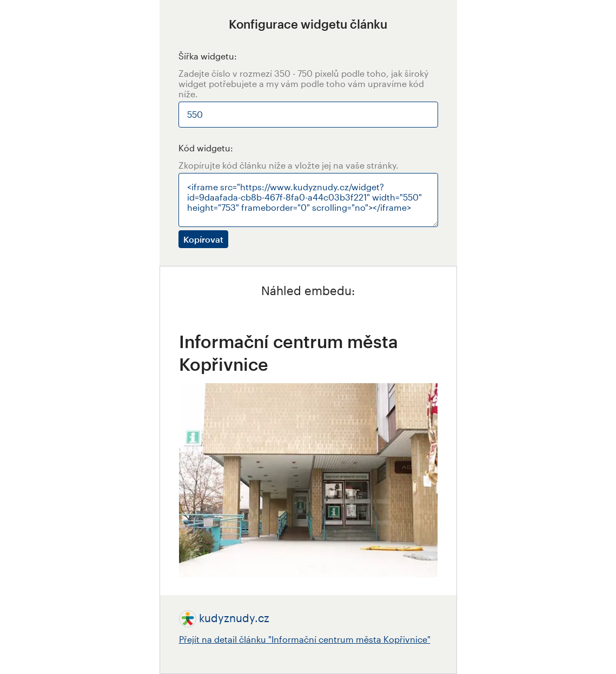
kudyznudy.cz (234, 618)
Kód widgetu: (206, 148)
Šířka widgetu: (208, 56)
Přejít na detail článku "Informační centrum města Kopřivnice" (305, 639)
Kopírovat (203, 239)
